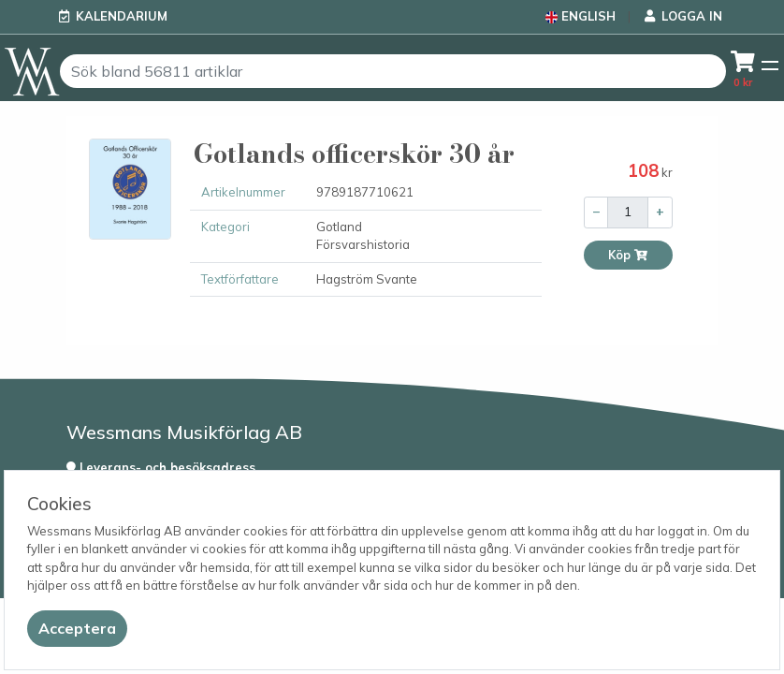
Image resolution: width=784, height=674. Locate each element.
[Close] (77, 629)
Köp (628, 255)
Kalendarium (122, 16)
